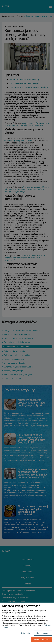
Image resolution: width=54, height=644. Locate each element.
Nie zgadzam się (43, 633)
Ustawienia (25, 633)
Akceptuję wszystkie (42, 640)
